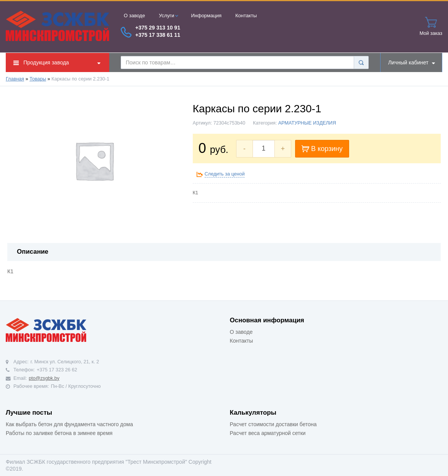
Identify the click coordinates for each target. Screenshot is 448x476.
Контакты (246, 16)
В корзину (322, 149)
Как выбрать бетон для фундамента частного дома (69, 424)
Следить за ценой (225, 174)
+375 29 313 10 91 (158, 28)
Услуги (168, 15)
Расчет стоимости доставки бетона (273, 424)
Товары (38, 79)
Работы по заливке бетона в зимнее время (59, 433)
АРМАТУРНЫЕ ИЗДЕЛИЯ (307, 123)
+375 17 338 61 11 (158, 35)
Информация (206, 16)
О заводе (134, 16)
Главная (15, 79)
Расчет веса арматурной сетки (268, 433)
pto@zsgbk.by (44, 378)
